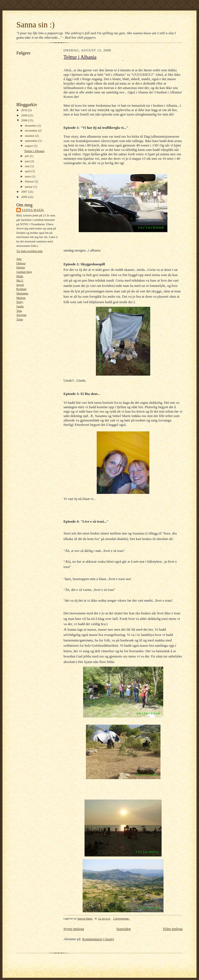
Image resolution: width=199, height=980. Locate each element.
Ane (19, 259)
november (31, 130)
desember (31, 125)
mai (28, 166)
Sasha (20, 306)
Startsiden (124, 929)
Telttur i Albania (34, 151)
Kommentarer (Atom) (98, 939)
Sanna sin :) (35, 25)
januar (29, 187)
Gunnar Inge (24, 272)
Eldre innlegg (173, 929)
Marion (21, 298)
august (29, 146)
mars (28, 176)
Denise (21, 267)
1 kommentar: (122, 919)
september (32, 141)
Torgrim (21, 315)
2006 (25, 197)
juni (28, 161)
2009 (25, 115)
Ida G (20, 280)
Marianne (22, 293)
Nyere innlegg (74, 929)
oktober (30, 136)
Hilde (20, 276)
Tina (19, 311)
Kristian (21, 289)
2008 (25, 120)
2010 (25, 110)
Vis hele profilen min (30, 251)
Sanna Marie (33, 210)
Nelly (20, 302)
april (28, 171)
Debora (21, 263)
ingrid (20, 285)
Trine (20, 319)
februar (30, 181)
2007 (25, 192)
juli (27, 156)
